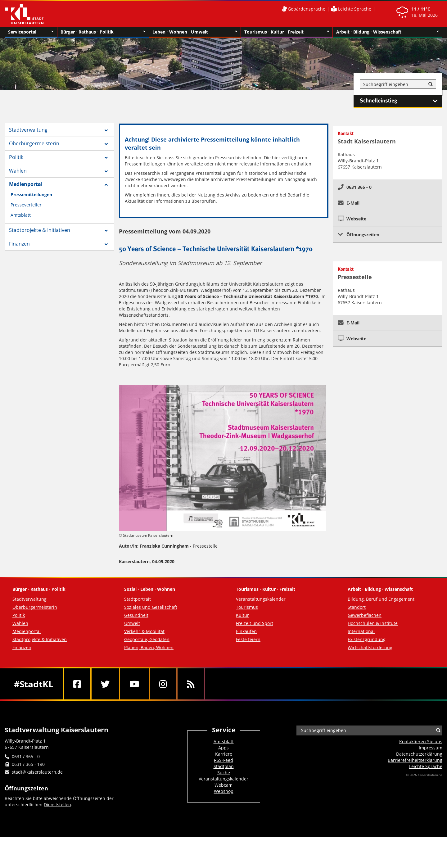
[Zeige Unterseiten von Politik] (106, 158)
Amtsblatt (21, 215)
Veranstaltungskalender (261, 599)
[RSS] (191, 684)
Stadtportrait (138, 599)
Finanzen (19, 244)
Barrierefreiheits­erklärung (415, 760)
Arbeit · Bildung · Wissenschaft (388, 32)
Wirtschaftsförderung (370, 647)
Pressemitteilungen (31, 194)
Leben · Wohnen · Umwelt (195, 32)
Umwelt (132, 623)
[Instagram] (163, 684)
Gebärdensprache (307, 9)
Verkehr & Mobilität (144, 631)
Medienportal (26, 184)
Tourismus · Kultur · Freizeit (287, 32)
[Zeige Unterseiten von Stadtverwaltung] (106, 130)
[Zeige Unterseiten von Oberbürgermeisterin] (106, 144)
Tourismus (247, 607)
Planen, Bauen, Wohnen (149, 647)
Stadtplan (224, 766)
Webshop (224, 791)
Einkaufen (246, 631)
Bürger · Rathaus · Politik (103, 32)
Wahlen (18, 171)
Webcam (223, 785)
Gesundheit (136, 615)
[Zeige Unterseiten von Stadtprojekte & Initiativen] (106, 231)
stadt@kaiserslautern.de (37, 772)
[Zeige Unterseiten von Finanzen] (106, 244)
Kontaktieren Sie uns (421, 741)
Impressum (431, 748)
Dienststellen (57, 805)
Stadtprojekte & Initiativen (40, 230)
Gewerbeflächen (365, 615)
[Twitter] (105, 684)
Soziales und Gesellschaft (151, 607)
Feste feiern (248, 639)
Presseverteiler (26, 205)
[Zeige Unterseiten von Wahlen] (106, 171)
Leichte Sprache (355, 9)
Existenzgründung (367, 639)
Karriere (224, 754)
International (361, 631)
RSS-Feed (223, 760)
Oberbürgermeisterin (34, 143)
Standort (357, 607)
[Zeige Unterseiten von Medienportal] (106, 185)
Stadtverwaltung (28, 130)
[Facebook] (77, 684)
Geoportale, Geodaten (147, 639)
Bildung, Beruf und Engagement (381, 599)
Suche (224, 773)
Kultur (242, 615)
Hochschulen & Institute (373, 623)
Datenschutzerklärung (419, 754)
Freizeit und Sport (255, 623)
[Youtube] (134, 684)
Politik (16, 157)
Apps (223, 748)
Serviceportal (31, 32)
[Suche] (431, 84)
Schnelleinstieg (401, 101)
